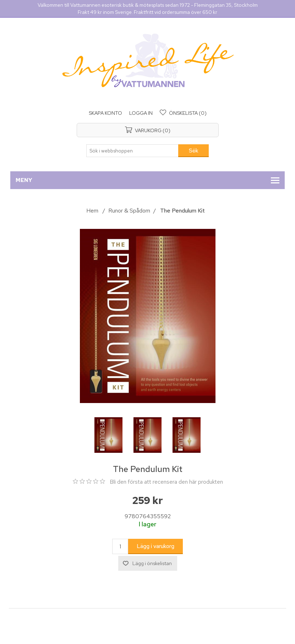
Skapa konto (105, 113)
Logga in (141, 113)
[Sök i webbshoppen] (132, 151)
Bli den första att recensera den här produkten (166, 482)
